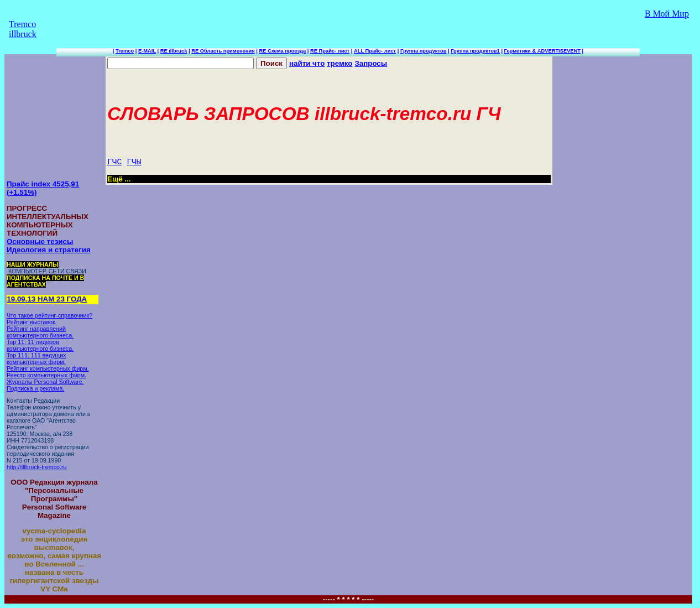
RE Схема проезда (282, 51)
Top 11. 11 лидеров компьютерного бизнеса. (40, 345)
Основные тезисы (40, 241)
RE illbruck (174, 51)
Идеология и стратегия (49, 250)
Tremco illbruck (23, 29)
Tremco (125, 51)
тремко (339, 63)
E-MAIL (147, 51)
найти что (307, 63)
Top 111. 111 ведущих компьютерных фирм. (36, 358)
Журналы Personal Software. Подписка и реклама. (45, 385)
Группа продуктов (423, 51)
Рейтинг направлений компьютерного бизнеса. (40, 332)
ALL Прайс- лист (375, 51)
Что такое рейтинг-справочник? (49, 315)
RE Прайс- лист (330, 51)
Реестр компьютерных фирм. (46, 375)
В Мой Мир (667, 14)
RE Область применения (223, 51)
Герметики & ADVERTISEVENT (542, 51)
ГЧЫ (134, 162)
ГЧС (114, 162)
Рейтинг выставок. (32, 322)
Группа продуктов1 (475, 51)
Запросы (371, 63)
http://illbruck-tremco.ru (36, 467)
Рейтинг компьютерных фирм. (48, 368)
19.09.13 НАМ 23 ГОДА (48, 299)
